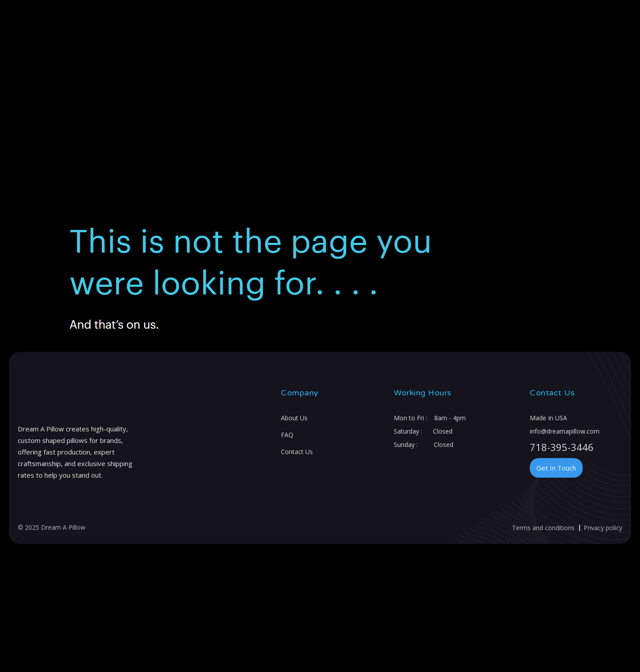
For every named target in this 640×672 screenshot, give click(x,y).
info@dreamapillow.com (565, 431)
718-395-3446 (562, 447)
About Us (294, 418)
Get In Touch (556, 468)
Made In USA (548, 418)
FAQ (287, 435)
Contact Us (297, 452)
